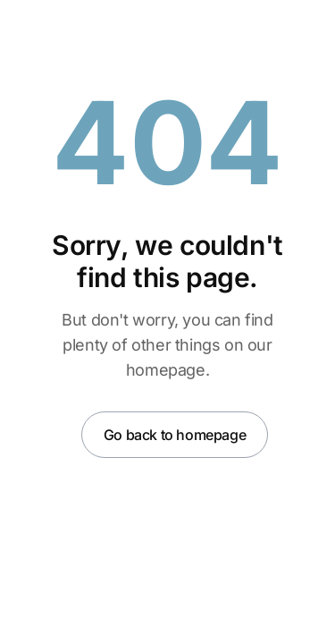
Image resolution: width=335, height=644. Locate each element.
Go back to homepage (175, 435)
